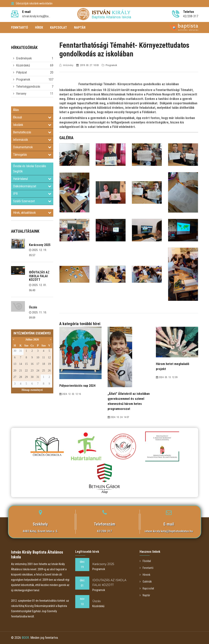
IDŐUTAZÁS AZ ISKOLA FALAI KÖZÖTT (39, 276)
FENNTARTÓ (20, 27)
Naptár (145, 595)
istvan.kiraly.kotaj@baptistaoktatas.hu (169, 531)
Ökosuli (32, 117)
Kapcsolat (147, 588)
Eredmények (24, 58)
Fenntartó (147, 568)
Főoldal (145, 561)
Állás (16, 110)
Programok (23, 79)
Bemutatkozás (32, 132)
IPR (32, 194)
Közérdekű (23, 65)
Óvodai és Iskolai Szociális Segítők (30, 169)
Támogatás (32, 155)
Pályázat (22, 72)
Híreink (145, 575)
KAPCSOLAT (59, 27)
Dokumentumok (32, 147)
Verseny (21, 94)
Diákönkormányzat (32, 186)
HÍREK (39, 27)
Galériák (146, 582)
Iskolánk (32, 125)
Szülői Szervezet (32, 201)
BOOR (25, 638)
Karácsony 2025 (40, 245)
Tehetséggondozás (28, 87)
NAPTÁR (80, 27)
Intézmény (67, 65)
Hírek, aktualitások (32, 213)
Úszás (33, 307)
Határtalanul (32, 179)
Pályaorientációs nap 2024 (77, 386)
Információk (32, 140)
